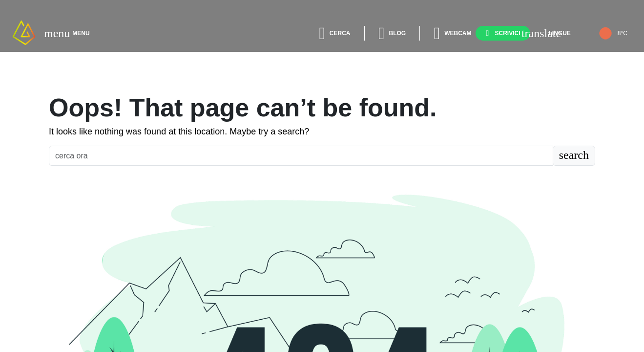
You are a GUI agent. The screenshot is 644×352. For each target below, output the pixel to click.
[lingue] (552, 33)
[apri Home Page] (24, 33)
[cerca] (333, 33)
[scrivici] (503, 33)
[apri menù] (57, 33)
